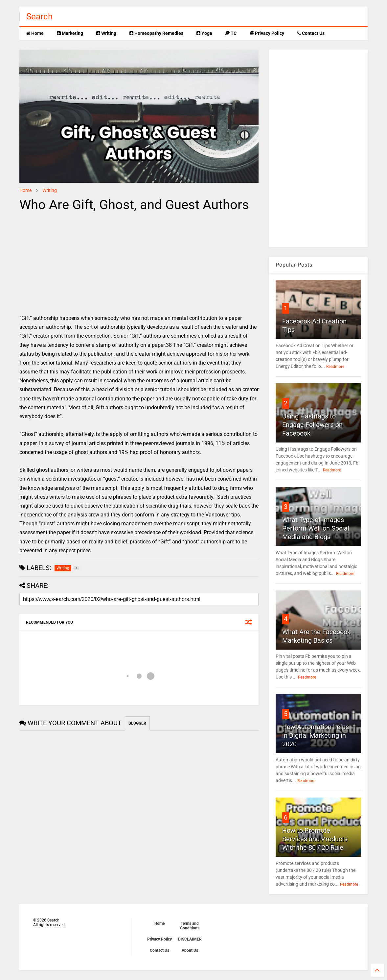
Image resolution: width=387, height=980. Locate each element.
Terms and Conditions (190, 926)
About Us (190, 950)
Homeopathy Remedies (156, 33)
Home (35, 33)
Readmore (335, 367)
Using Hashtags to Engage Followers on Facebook (312, 425)
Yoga (204, 33)
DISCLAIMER (190, 939)
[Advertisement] (75, 264)
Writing (106, 33)
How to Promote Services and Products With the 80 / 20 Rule (315, 839)
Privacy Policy (267, 33)
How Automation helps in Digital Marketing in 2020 (316, 735)
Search (39, 16)
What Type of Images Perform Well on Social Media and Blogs (316, 528)
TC (231, 33)
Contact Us (311, 33)
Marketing (70, 33)
